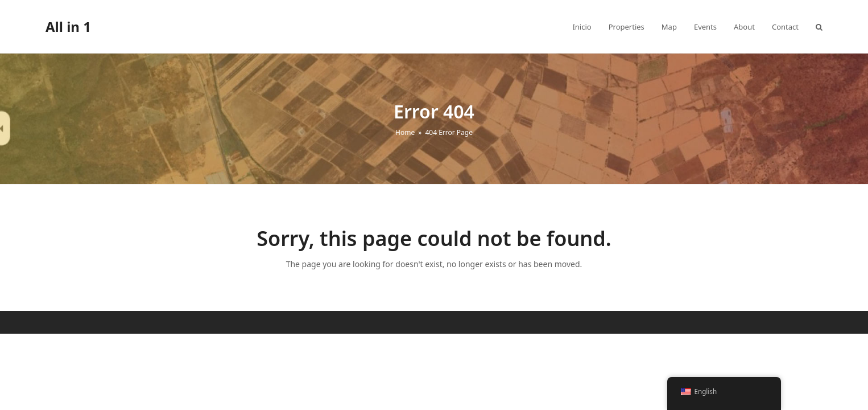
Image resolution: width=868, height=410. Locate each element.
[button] (819, 27)
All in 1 (68, 26)
